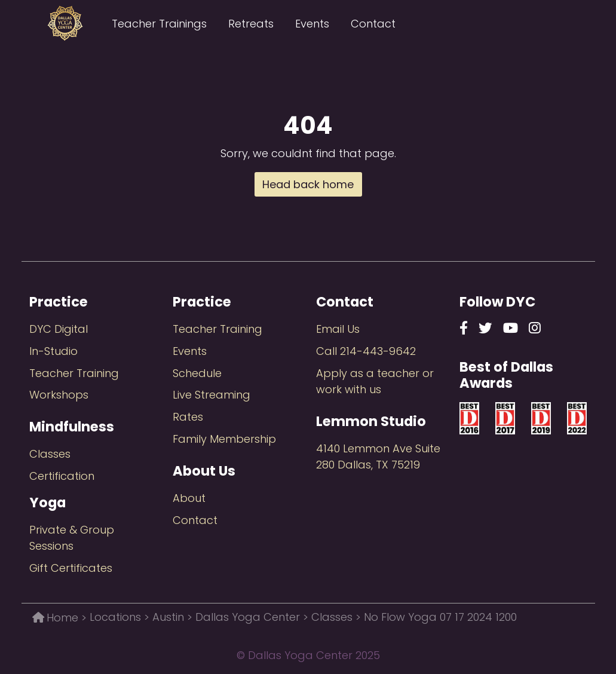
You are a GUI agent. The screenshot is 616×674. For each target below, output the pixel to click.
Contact (373, 24)
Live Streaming (212, 395)
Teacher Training (74, 373)
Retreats (251, 24)
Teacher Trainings (159, 24)
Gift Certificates (71, 568)
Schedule (197, 373)
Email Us (338, 329)
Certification (62, 476)
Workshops (59, 395)
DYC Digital (59, 329)
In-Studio (53, 351)
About (189, 498)
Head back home (308, 184)
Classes (50, 454)
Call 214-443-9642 (366, 351)
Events (312, 24)
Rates (188, 417)
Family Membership (224, 439)
